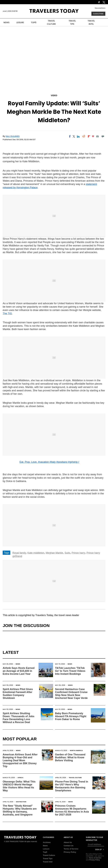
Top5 (45, 852)
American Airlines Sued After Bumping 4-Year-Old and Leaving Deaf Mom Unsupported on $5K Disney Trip (20, 760)
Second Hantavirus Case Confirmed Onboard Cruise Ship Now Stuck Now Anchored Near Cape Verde (71, 694)
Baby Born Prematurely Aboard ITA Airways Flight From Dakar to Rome (71, 716)
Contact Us (69, 846)
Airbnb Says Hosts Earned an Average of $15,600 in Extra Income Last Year (19, 671)
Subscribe (98, 14)
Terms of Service (71, 849)
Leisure (46, 849)
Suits (67, 553)
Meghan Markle (54, 553)
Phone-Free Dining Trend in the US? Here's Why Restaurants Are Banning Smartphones (72, 786)
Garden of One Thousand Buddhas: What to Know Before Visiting (70, 757)
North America (76, 750)
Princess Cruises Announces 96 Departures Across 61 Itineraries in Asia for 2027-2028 (72, 810)
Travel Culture (75, 778)
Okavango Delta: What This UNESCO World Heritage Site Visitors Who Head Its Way (19, 786)
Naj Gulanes (13, 136)
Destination (21, 802)
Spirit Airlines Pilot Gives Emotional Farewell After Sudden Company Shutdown (18, 694)
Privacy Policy (70, 852)
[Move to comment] (103, 136)
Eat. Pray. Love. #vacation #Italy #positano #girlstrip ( (49, 462)
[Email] (97, 136)
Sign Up (98, 850)
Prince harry (78, 553)
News (18, 664)
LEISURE (20, 22)
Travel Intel (48, 862)
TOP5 (34, 22)
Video (54, 95)
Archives (47, 842)
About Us (68, 842)
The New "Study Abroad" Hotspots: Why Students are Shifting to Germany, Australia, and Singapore (20, 810)
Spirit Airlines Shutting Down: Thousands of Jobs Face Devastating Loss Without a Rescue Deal (18, 718)
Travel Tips (48, 859)
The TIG (7, 313)
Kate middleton (36, 553)
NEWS (6, 22)
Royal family (19, 553)
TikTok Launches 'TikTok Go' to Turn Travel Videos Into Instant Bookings (70, 671)
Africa (20, 778)
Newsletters (100, 8)
